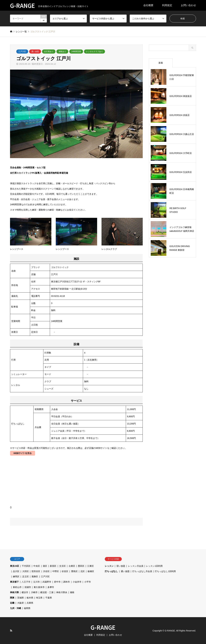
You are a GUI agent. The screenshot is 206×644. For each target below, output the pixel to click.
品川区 (16, 571)
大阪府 (21, 603)
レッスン (109, 566)
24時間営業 (76, 52)
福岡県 (27, 608)
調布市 (67, 582)
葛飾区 (35, 576)
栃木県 (30, 598)
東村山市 (17, 587)
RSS (11, 630)
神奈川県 (14, 592)
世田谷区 (36, 571)
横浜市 (25, 592)
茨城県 (21, 598)
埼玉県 (39, 598)
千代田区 (26, 566)
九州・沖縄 (16, 608)
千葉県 (49, 598)
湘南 (72, 592)
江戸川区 (22, 52)
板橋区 (91, 571)
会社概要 (148, 5)
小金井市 (77, 582)
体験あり (62, 52)
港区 (45, 566)
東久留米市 (39, 587)
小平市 (88, 582)
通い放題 (35, 52)
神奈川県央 (62, 592)
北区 (83, 571)
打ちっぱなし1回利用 (165, 571)
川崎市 (34, 592)
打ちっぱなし (111, 571)
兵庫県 (30, 603)
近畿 (12, 603)
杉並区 (65, 571)
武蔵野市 (47, 582)
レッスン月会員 (136, 566)
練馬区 (16, 576)
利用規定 (167, 5)
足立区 (26, 576)
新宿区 (53, 566)
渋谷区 (46, 571)
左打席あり (49, 52)
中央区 (37, 566)
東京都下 (14, 582)
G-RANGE (103, 627)
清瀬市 (28, 587)
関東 (12, 598)
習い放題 (121, 566)
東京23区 (15, 566)
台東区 (72, 566)
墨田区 (81, 566)
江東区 (91, 566)
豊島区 (74, 571)
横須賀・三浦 (47, 592)
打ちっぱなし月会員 (142, 571)
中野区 (56, 571)
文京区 (63, 566)
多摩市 (51, 587)
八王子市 (26, 582)
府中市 (57, 582)
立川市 (37, 582)
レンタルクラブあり (94, 52)
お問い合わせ (188, 5)
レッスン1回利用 (154, 566)
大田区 (26, 571)
